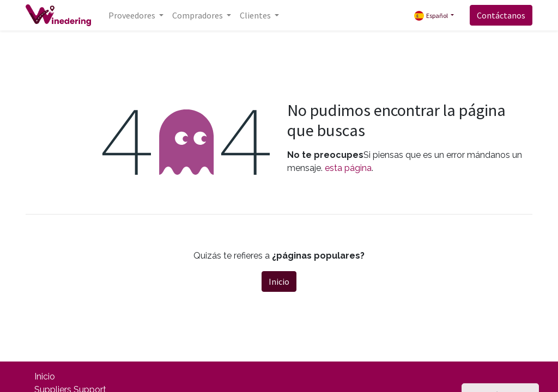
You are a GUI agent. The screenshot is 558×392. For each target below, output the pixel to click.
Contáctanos (501, 15)
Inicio (279, 281)
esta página (348, 168)
